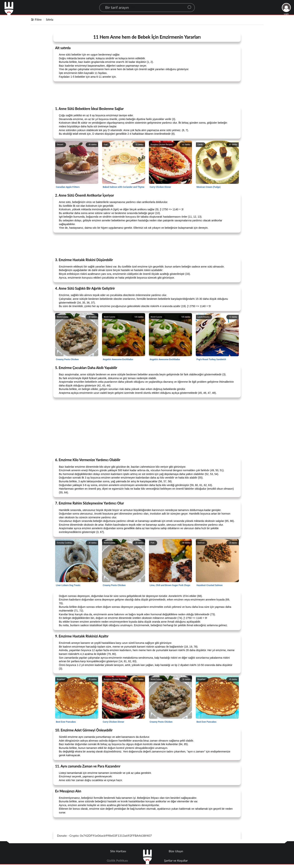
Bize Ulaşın (176, 851)
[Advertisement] (147, 94)
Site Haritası (118, 851)
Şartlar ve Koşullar (176, 860)
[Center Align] (191, 6)
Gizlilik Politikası (117, 860)
